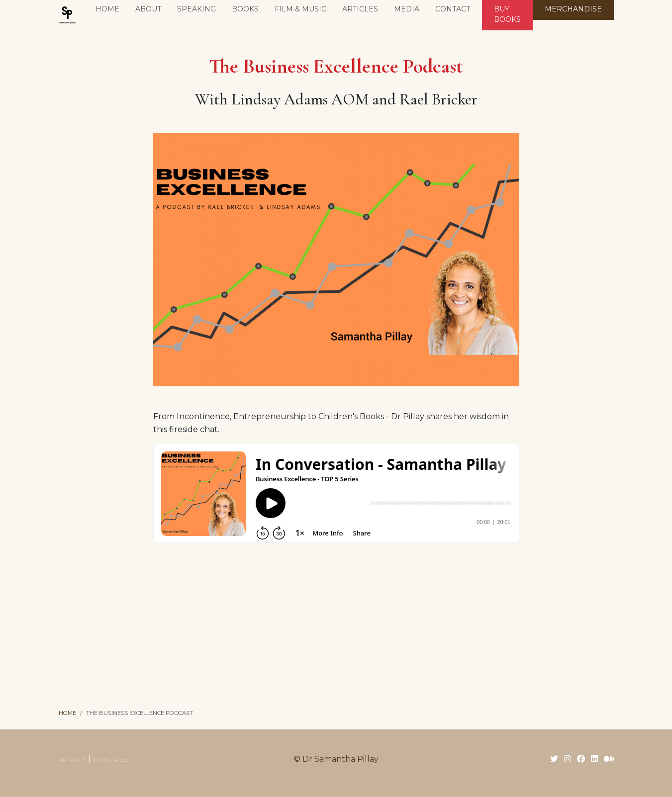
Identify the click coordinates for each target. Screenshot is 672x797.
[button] (245, 10)
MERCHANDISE (573, 9)
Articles (360, 9)
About (148, 9)
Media (407, 9)
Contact (453, 9)
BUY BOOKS (507, 14)
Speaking (196, 9)
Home (107, 9)
